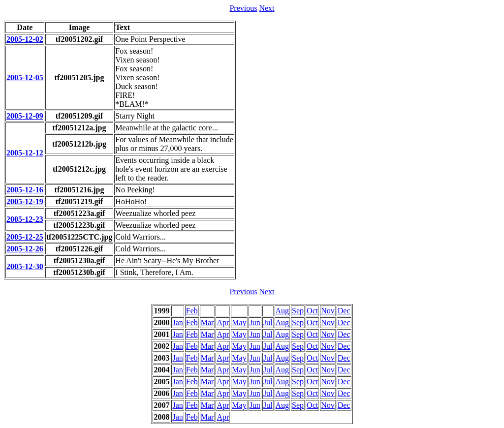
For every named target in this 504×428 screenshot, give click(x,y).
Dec (344, 311)
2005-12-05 (25, 77)
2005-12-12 (25, 153)
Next (267, 8)
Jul (268, 322)
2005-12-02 (25, 39)
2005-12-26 (25, 249)
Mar (207, 322)
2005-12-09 (25, 116)
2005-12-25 (25, 237)
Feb (192, 311)
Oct (312, 311)
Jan (177, 322)
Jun (255, 322)
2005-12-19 (25, 201)
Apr (223, 322)
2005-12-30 (25, 266)
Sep (298, 311)
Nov (328, 311)
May (239, 322)
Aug (283, 311)
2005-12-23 (25, 219)
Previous (243, 8)
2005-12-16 (25, 190)
